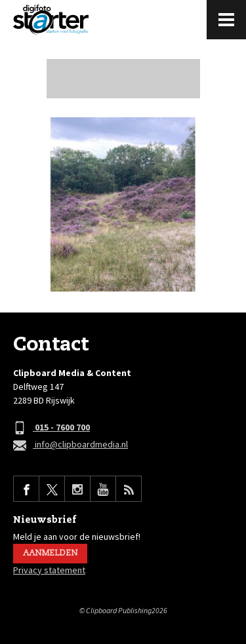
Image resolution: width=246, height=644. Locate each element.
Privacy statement (49, 570)
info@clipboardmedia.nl (71, 445)
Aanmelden (50, 553)
